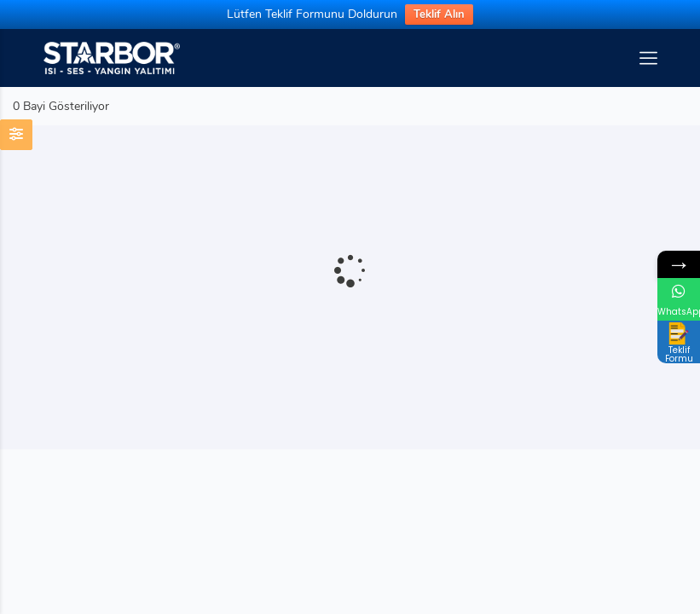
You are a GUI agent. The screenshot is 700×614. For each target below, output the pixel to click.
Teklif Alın (439, 14)
